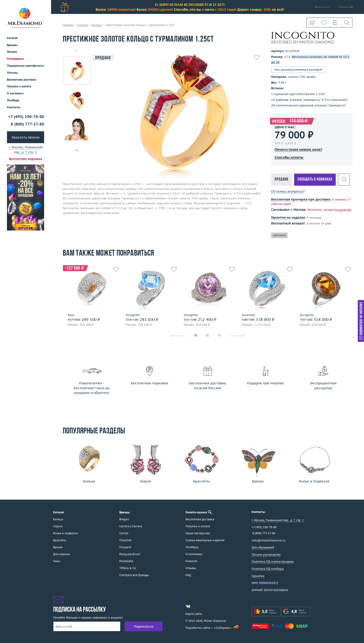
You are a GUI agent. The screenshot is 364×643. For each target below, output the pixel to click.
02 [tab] (208, 336)
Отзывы (13, 73)
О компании (15, 93)
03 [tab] (219, 336)
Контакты (14, 107)
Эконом (12, 52)
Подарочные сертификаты (26, 66)
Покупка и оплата (19, 86)
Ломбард (13, 100)
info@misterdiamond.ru (269, 540)
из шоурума (343, 210)
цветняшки (279, 235)
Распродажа (15, 59)
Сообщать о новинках (315, 180)
